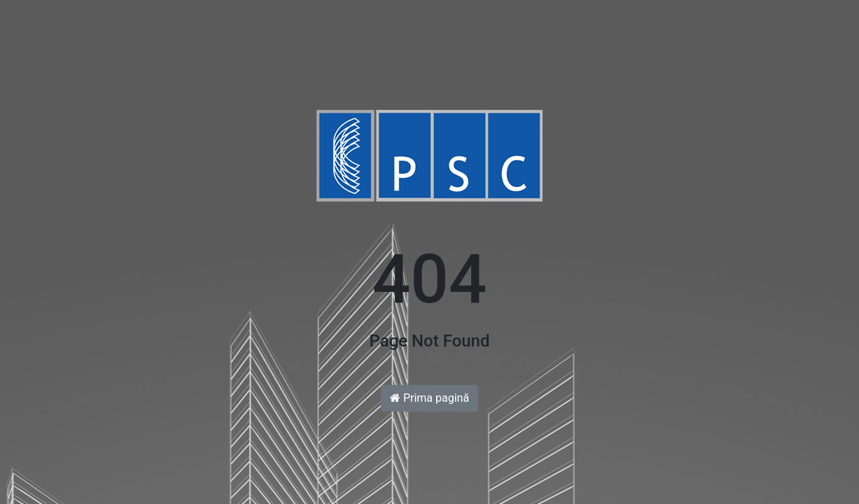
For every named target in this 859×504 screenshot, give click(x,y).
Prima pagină (429, 398)
